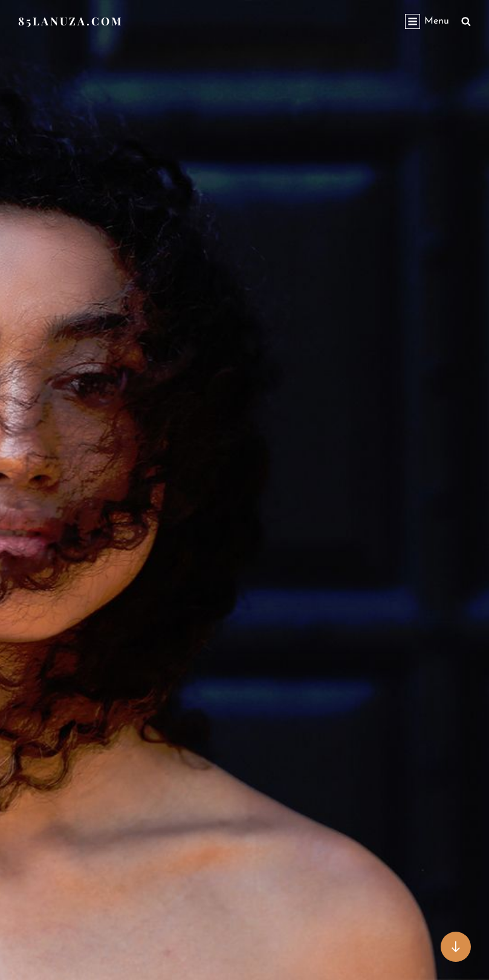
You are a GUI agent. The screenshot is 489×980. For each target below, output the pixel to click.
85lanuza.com (71, 21)
